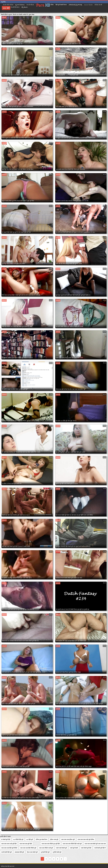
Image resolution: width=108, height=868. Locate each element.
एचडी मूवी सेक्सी (74, 848)
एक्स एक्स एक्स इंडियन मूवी (68, 839)
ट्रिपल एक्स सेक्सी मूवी (32, 852)
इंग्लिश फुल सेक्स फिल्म (42, 839)
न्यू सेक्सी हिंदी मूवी (45, 852)
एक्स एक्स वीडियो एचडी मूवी (46, 848)
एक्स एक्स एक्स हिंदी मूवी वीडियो (9, 848)
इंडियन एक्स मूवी (54, 839)
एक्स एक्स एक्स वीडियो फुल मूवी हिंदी (51, 844)
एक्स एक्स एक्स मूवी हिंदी (26, 844)
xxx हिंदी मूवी (30, 839)
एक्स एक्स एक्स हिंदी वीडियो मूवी (28, 848)
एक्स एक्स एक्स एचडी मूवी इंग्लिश (86, 839)
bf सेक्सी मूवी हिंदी (6, 839)
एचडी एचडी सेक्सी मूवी (61, 848)
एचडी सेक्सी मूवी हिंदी (86, 848)
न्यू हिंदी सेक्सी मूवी (57, 852)
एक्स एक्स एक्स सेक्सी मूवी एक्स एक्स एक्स (95, 844)
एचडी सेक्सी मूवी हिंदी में (100, 848)
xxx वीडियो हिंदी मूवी (18, 839)
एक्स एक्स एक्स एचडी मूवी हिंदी (9, 844)
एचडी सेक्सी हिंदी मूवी (7, 852)
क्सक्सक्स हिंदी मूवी (19, 852)
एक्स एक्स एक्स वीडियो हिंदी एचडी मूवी (72, 844)
